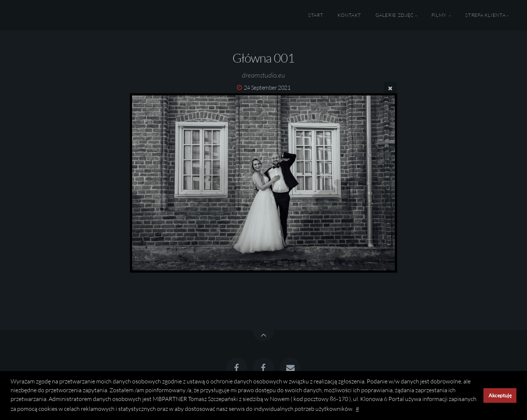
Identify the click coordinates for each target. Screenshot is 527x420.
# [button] (357, 409)
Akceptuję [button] (500, 395)
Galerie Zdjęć (395, 15)
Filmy (440, 15)
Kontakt (349, 15)
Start (316, 15)
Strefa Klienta (485, 15)
